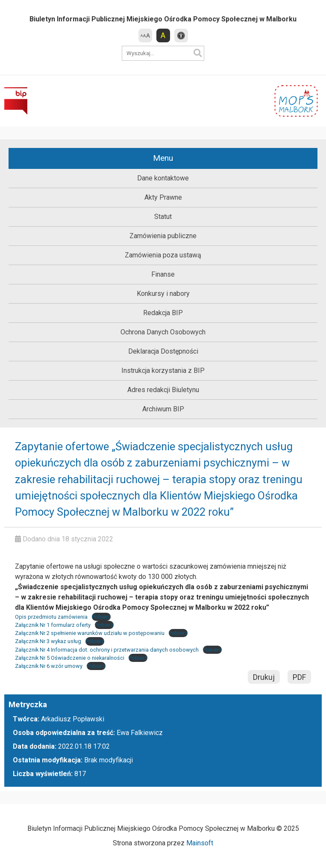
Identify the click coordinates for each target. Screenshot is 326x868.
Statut (163, 217)
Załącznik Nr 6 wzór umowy (49, 666)
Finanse (163, 274)
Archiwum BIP (163, 409)
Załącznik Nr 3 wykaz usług (48, 641)
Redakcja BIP (163, 313)
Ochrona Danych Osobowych (163, 332)
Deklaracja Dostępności (163, 351)
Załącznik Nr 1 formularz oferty (53, 625)
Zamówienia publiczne (163, 236)
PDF (299, 677)
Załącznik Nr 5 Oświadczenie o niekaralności (70, 658)
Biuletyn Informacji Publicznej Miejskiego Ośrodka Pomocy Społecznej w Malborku (163, 19)
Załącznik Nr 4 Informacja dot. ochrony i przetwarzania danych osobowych (107, 650)
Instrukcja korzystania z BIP (163, 371)
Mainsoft (200, 843)
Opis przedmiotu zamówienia (51, 617)
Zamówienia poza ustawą (163, 255)
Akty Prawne (163, 197)
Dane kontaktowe (163, 178)
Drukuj (264, 677)
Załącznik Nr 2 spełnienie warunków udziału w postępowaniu (90, 633)
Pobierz (101, 617)
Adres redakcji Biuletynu (163, 390)
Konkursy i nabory (163, 294)
